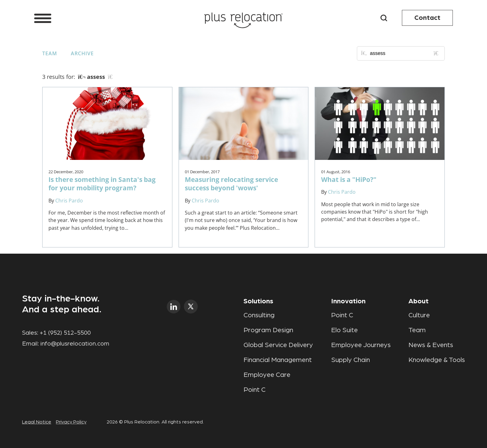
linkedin (174, 307)
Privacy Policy (71, 422)
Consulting (259, 315)
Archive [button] (82, 53)
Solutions (258, 301)
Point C (255, 390)
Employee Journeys (361, 345)
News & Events (431, 345)
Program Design (268, 330)
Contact (427, 18)
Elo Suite (344, 330)
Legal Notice (37, 422)
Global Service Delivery (278, 345)
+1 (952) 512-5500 (65, 333)
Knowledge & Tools (437, 360)
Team (50, 53)
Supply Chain (350, 360)
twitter (191, 307)
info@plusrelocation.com (75, 344)
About (419, 301)
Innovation (348, 301)
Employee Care (267, 375)
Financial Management (278, 360)
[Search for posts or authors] (405, 53)
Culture (419, 315)
